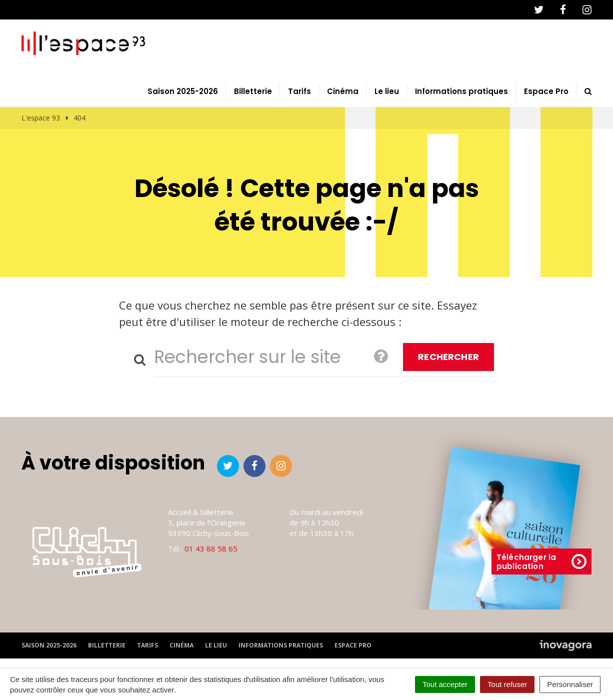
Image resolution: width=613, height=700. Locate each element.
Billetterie (253, 92)
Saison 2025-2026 (183, 92)
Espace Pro (546, 92)
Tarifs (299, 92)
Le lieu (387, 92)
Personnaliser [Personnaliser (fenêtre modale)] (570, 684)
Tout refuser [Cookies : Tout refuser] (507, 684)
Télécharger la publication (541, 562)
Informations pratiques (461, 92)
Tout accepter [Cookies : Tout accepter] (445, 684)
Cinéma (343, 92)
